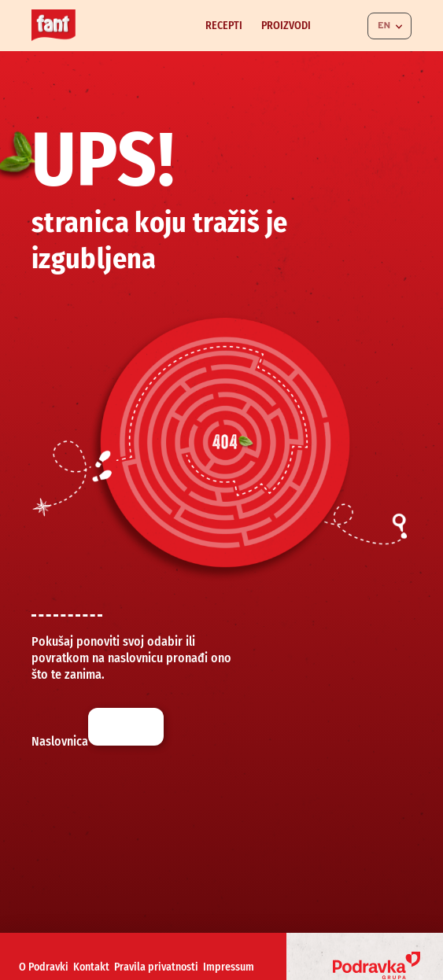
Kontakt (91, 967)
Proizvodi (286, 26)
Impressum (229, 967)
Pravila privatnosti (156, 967)
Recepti (224, 26)
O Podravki (44, 967)
